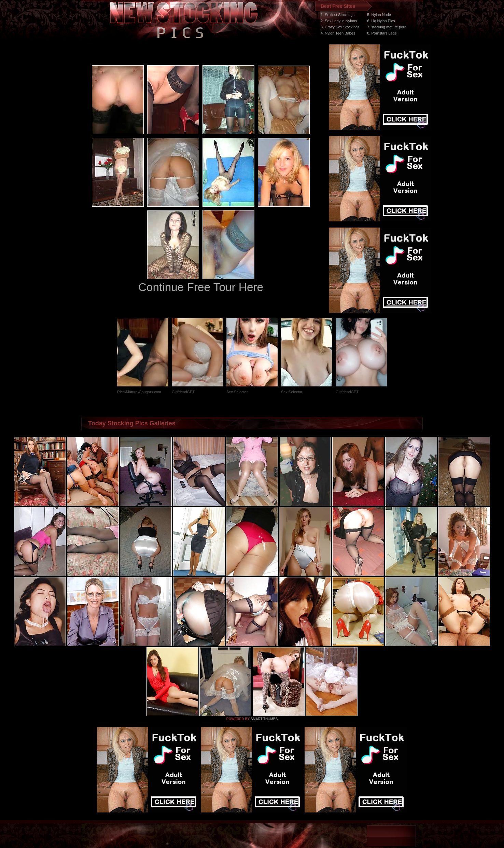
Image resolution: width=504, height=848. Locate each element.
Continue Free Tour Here (201, 287)
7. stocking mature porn (387, 27)
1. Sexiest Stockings (338, 15)
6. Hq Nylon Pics (381, 21)
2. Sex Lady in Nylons (339, 21)
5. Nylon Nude (379, 15)
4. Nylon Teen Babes (338, 33)
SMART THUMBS (264, 719)
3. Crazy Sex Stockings (340, 27)
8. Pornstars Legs (382, 33)
